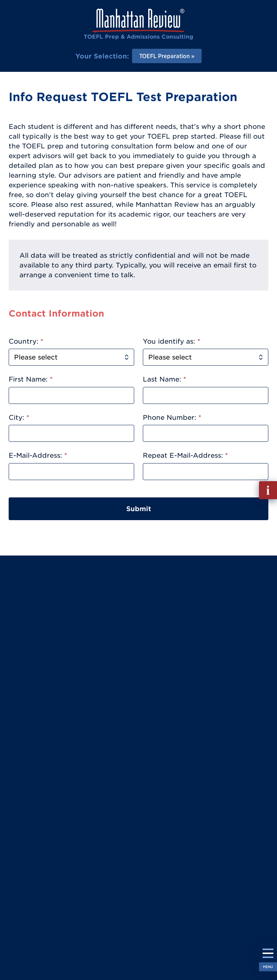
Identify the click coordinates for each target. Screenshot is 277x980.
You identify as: (172, 341)
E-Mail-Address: (38, 455)
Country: (26, 341)
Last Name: (164, 379)
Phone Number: (172, 417)
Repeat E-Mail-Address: (185, 455)
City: (19, 417)
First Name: (31, 379)
